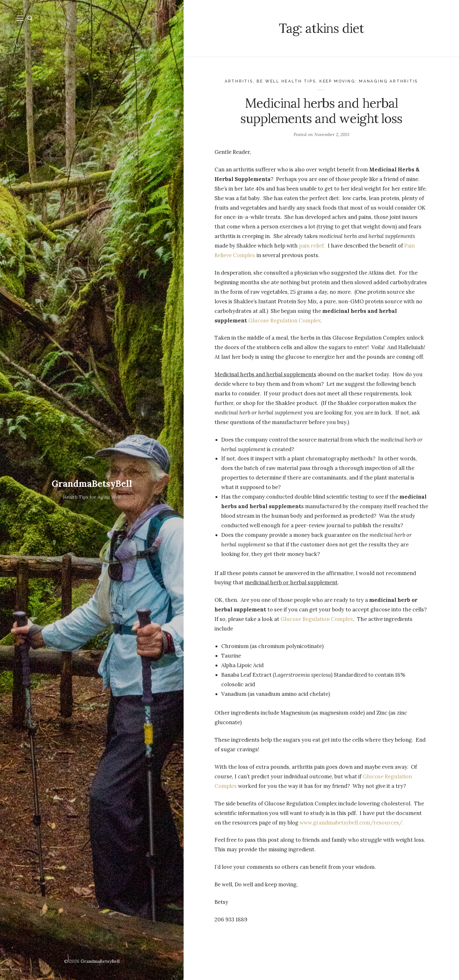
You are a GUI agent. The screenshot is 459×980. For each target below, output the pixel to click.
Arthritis (239, 81)
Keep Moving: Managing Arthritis (369, 81)
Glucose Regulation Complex (317, 619)
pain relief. (312, 246)
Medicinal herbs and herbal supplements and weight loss (321, 111)
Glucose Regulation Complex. (285, 321)
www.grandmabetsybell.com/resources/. (352, 823)
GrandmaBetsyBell (92, 484)
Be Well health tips (286, 81)
